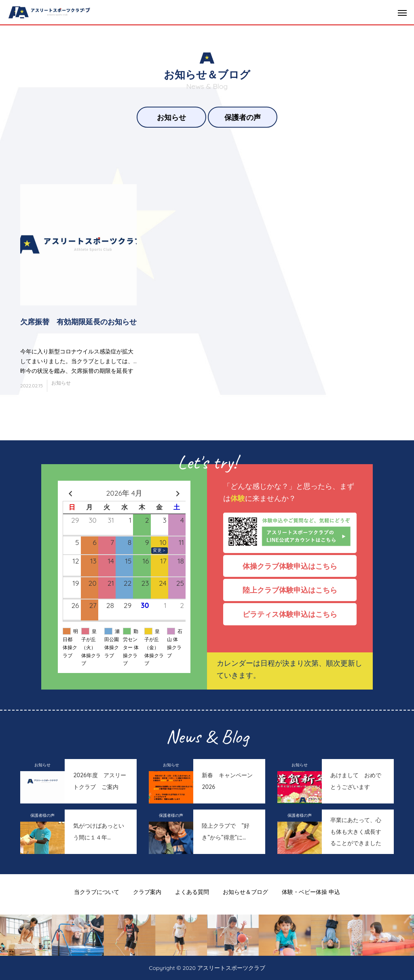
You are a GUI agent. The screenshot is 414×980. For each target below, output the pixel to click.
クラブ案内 (147, 892)
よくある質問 (192, 892)
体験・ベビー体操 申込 (311, 892)
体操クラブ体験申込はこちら (294, 566)
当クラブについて (97, 892)
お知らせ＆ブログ (245, 892)
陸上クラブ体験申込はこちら (294, 590)
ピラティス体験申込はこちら (294, 614)
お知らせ (171, 117)
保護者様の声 (42, 815)
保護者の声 (243, 117)
